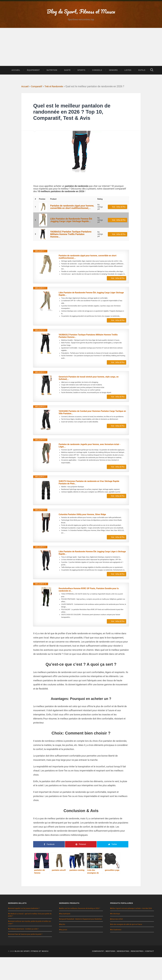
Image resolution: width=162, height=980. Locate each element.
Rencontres (137, 974)
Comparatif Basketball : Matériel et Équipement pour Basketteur (80, 942)
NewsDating (123, 974)
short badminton (116, 952)
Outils (142, 74)
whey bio (62, 947)
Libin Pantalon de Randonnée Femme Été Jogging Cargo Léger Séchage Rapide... (71, 233)
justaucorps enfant (116, 942)
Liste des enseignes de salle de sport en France (126, 947)
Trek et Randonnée (57, 99)
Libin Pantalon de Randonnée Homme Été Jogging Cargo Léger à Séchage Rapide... (92, 573)
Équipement (33, 74)
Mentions (110, 974)
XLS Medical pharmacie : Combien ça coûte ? (23, 952)
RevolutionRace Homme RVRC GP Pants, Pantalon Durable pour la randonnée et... (92, 611)
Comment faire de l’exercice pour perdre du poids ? (25, 957)
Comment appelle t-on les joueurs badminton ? (24, 931)
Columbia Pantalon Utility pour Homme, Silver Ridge (85, 533)
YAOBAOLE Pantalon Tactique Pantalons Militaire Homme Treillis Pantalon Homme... (71, 247)
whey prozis (63, 952)
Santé (67, 74)
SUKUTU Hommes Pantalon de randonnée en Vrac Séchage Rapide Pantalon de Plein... (89, 501)
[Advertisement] (81, 51)
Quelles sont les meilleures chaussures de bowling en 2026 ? (80, 931)
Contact (150, 974)
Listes (128, 74)
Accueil (16, 74)
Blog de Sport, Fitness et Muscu (32, 974)
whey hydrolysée (65, 937)
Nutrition (52, 74)
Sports (81, 74)
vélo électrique (115, 937)
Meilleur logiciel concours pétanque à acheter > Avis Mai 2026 (131, 931)
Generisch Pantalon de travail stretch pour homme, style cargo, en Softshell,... (92, 394)
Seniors (113, 74)
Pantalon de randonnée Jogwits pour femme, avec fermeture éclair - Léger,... (90, 463)
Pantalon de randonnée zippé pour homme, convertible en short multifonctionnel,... (72, 220)
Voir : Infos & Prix (119, 220)
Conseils (97, 74)
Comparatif (38, 99)
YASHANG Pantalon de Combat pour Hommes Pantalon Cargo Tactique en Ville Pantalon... (90, 430)
